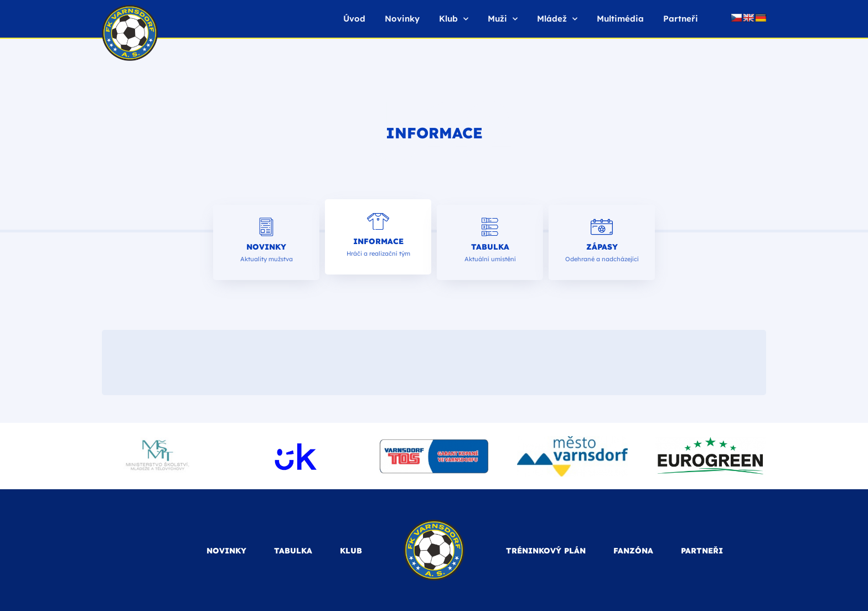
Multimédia (620, 19)
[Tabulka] (490, 227)
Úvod (354, 19)
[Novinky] (266, 227)
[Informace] (378, 221)
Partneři (681, 19)
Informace (378, 241)
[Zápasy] (602, 227)
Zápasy (602, 247)
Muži (503, 19)
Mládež (557, 19)
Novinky (402, 19)
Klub (454, 19)
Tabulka (490, 247)
